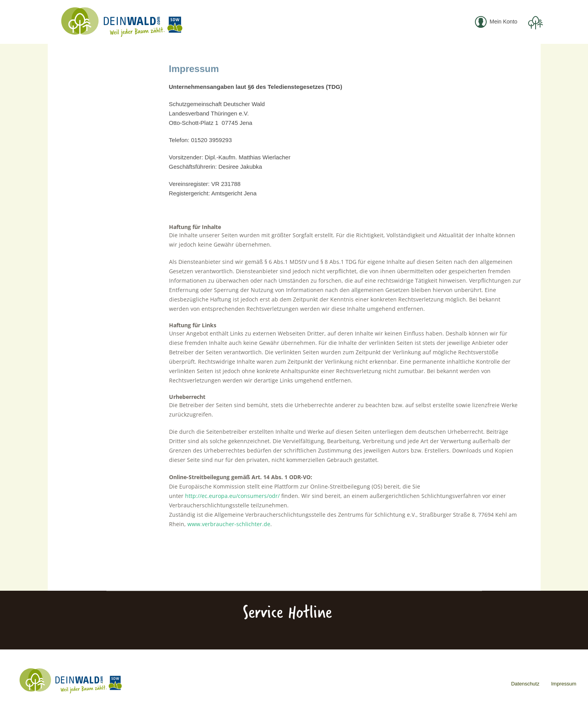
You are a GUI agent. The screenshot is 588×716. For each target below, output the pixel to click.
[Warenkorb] (535, 22)
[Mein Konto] (497, 22)
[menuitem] (497, 22)
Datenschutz (525, 684)
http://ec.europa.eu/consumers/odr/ (232, 496)
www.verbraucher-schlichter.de (229, 524)
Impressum (564, 684)
